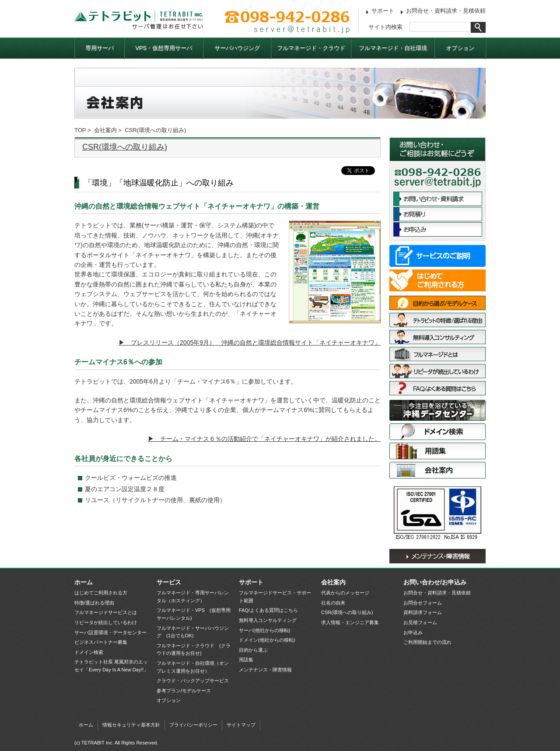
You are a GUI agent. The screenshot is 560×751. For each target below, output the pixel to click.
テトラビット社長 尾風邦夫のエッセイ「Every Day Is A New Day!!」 (111, 666)
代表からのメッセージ (345, 593)
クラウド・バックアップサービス (193, 681)
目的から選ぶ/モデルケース (437, 303)
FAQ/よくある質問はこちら (437, 388)
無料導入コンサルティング (437, 337)
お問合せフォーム (423, 603)
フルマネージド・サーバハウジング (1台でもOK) (193, 632)
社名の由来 (333, 603)
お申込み (438, 229)
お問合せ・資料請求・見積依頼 (446, 11)
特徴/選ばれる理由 (437, 320)
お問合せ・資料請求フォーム (438, 199)
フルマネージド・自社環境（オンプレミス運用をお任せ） (193, 667)
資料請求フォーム (423, 612)
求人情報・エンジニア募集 (350, 622)
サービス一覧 (437, 256)
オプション (460, 48)
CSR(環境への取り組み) (125, 147)
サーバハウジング (237, 48)
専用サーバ (100, 48)
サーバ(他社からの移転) (264, 630)
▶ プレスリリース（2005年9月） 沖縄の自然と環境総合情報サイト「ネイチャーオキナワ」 (250, 342)
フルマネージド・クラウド (311, 48)
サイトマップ (241, 725)
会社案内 (105, 130)
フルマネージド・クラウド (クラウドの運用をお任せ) (194, 650)
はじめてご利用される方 (437, 280)
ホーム (84, 582)
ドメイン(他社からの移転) (267, 640)
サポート (383, 11)
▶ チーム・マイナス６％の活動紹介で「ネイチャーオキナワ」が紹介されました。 (264, 439)
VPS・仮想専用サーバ (164, 48)
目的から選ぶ (253, 650)
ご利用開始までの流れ (427, 642)
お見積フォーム (420, 622)
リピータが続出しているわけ (437, 371)
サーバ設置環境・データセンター (437, 410)
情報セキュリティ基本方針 (131, 725)
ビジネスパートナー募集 (101, 642)
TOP (80, 130)
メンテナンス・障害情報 (437, 556)
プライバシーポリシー (193, 725)
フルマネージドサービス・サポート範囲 (275, 597)
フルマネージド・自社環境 (393, 48)
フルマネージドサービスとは (437, 354)
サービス (169, 582)
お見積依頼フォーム (438, 214)
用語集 (437, 451)
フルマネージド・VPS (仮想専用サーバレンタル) (194, 614)
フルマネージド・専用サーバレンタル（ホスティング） (193, 597)
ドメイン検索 (437, 432)
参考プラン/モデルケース (184, 691)
